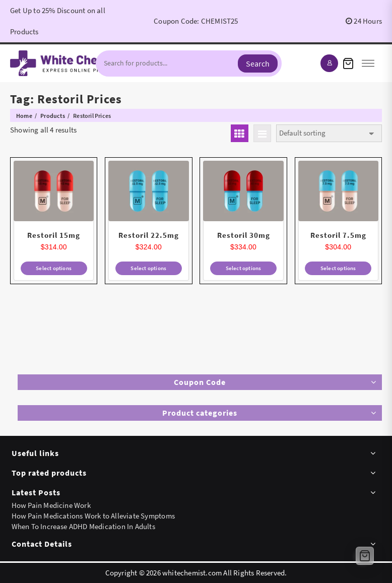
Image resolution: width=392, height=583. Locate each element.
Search (258, 63)
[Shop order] (329, 133)
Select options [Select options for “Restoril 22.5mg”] (148, 268)
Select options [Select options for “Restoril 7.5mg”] (338, 268)
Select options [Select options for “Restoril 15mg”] (54, 268)
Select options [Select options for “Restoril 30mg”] (244, 268)
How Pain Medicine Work (51, 505)
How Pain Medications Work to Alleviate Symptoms (93, 516)
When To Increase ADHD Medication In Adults (83, 526)
